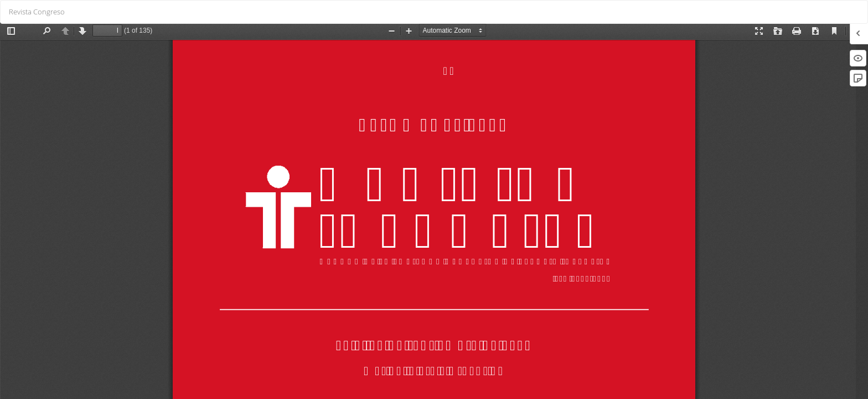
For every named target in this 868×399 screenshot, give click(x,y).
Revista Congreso (37, 12)
